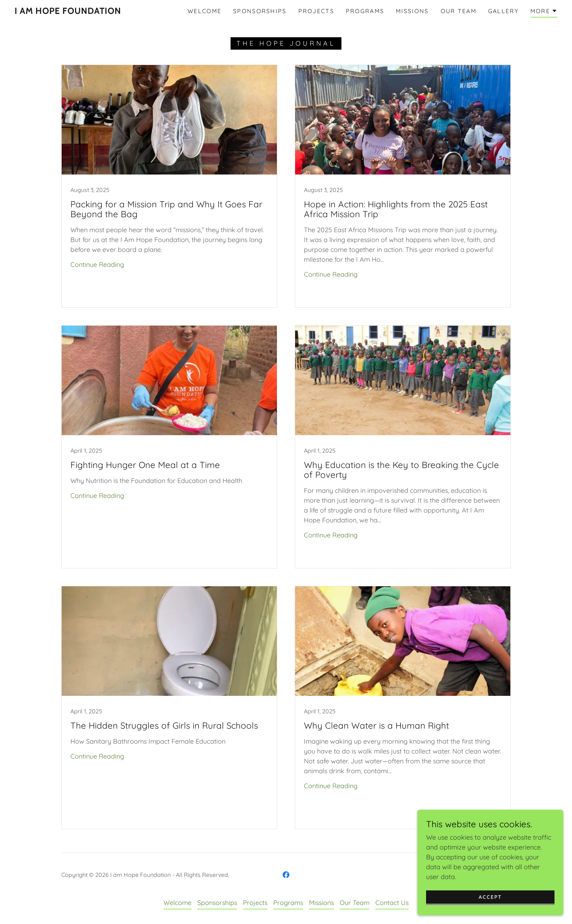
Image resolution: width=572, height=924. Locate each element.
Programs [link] (365, 11)
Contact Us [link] (392, 903)
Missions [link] (412, 11)
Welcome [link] (204, 11)
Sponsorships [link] (260, 11)
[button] (544, 12)
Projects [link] (316, 11)
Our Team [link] (459, 11)
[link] (68, 11)
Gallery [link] (503, 11)
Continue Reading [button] (97, 264)
